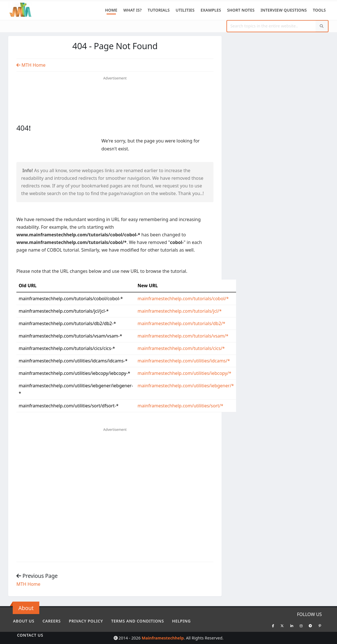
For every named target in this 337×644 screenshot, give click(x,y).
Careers (52, 621)
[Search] (322, 26)
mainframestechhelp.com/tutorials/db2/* (182, 323)
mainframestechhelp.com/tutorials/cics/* (181, 348)
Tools (319, 10)
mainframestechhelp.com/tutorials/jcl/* (180, 311)
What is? (132, 10)
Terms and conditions (138, 621)
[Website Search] (272, 26)
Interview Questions (284, 10)
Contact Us (30, 635)
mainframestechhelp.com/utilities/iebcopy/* (185, 373)
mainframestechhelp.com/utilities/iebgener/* (186, 386)
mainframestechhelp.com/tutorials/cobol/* (183, 299)
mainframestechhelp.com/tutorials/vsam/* (183, 336)
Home (111, 10)
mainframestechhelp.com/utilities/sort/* (181, 406)
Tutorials (159, 10)
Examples (211, 10)
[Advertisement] (115, 92)
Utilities (185, 10)
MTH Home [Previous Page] (31, 65)
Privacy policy (86, 621)
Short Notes (241, 10)
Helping (182, 621)
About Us (24, 621)
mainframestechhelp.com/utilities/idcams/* (184, 361)
